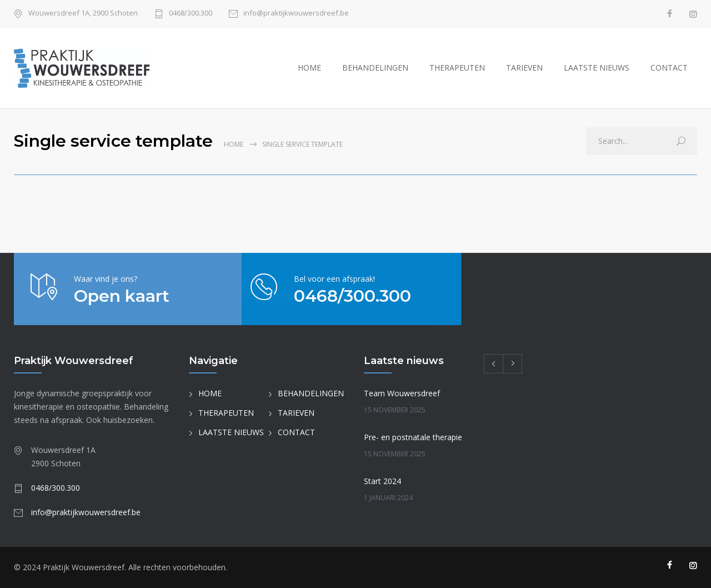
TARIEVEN (524, 68)
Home (234, 144)
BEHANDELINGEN (375, 68)
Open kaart (122, 296)
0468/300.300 (191, 14)
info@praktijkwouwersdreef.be (296, 14)
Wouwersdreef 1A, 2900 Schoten (83, 14)
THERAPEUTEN (457, 68)
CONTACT (669, 68)
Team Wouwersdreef (402, 393)
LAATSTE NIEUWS (597, 68)
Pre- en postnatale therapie (413, 437)
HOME (309, 68)
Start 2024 (382, 481)
